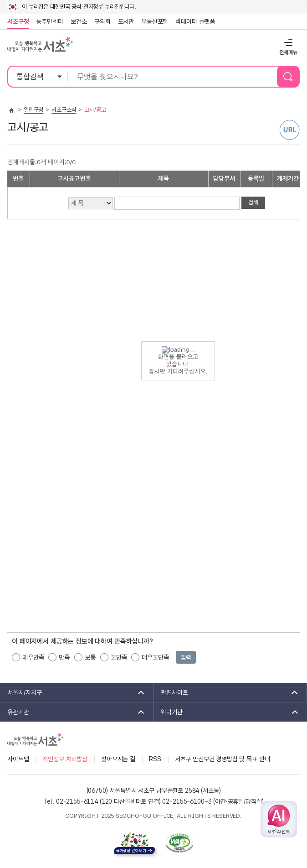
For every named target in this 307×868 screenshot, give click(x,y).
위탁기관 (227, 712)
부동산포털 (155, 21)
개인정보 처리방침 (65, 759)
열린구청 (33, 110)
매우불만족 (155, 657)
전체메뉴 (287, 42)
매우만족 (33, 657)
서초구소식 (64, 110)
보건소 (79, 21)
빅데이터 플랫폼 (195, 21)
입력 (186, 657)
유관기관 (73, 712)
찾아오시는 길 (118, 759)
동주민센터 (48, 21)
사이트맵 (18, 759)
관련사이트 (226, 692)
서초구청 (18, 21)
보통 (90, 657)
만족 (64, 657)
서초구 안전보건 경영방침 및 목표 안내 (223, 759)
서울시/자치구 (73, 692)
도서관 (126, 21)
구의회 (102, 21)
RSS (155, 759)
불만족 (119, 657)
